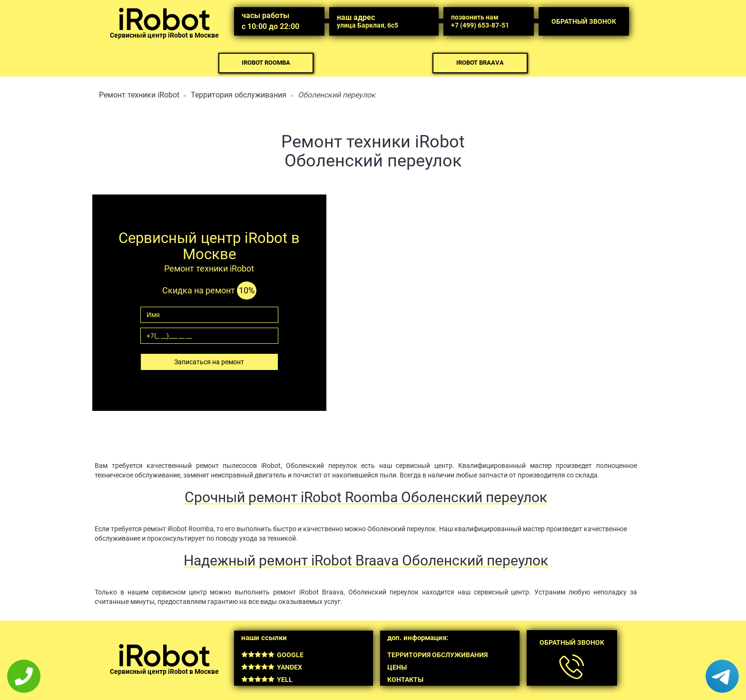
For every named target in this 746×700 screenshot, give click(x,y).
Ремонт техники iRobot (139, 95)
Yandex (272, 667)
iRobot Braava (480, 63)
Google (272, 655)
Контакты (405, 680)
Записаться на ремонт (209, 362)
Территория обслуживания (239, 95)
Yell (267, 680)
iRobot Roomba (266, 63)
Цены (397, 667)
